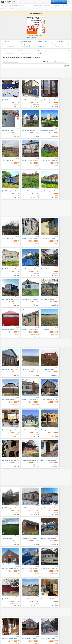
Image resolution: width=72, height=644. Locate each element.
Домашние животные (55, 619)
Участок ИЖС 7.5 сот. (44, 452)
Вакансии (5, 614)
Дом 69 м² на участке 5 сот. (27, 423)
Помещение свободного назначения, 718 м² (9, 349)
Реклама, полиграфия (32, 599)
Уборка (28, 608)
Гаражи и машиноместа (12, 51)
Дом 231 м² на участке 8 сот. (27, 321)
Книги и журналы (54, 606)
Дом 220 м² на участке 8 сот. (9, 395)
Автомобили (6, 588)
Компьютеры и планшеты (56, 591)
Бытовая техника (30, 622)
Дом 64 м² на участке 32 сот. (9, 546)
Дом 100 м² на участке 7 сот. (45, 423)
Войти (70, 2)
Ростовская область (27, 44)
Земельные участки (60, 49)
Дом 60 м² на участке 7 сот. (45, 96)
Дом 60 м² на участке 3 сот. (45, 198)
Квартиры (8, 49)
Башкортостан (59, 40)
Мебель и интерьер (31, 624)
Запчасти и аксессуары (9, 594)
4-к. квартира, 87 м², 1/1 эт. (9, 518)
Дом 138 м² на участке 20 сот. (27, 153)
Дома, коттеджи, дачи (44, 49)
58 (44, 577)
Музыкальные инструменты (56, 609)
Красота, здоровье (31, 594)
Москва (7, 40)
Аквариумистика (54, 617)
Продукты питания (31, 627)
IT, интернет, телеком (31, 588)
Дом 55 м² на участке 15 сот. (63, 198)
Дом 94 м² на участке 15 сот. (9, 321)
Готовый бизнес (53, 625)
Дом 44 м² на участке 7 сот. (63, 96)
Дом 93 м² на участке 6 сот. (9, 423)
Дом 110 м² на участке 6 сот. (63, 321)
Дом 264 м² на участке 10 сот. (27, 349)
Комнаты (24, 49)
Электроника (55, 5)
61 (54, 577)
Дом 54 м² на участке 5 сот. (27, 198)
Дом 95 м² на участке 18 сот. (9, 452)
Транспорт (8, 5)
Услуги (30, 5)
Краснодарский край (44, 42)
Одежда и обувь (30, 612)
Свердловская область (45, 44)
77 (68, 577)
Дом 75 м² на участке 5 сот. (45, 395)
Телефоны (52, 596)
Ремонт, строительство (32, 603)
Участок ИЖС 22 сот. (43, 124)
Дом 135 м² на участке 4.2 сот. (27, 489)
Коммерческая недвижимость (30, 51)
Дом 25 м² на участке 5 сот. (63, 423)
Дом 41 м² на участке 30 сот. (9, 153)
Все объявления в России (8, 9)
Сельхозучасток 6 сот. (26, 124)
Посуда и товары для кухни (33, 625)
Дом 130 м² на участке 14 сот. (27, 395)
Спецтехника (6, 591)
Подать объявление (53, 638)
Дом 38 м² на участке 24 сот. (27, 452)
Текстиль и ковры (30, 632)
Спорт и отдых (65, 5)
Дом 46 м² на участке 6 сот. (63, 349)
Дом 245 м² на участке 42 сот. (45, 227)
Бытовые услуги (30, 589)
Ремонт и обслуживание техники (34, 601)
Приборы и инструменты (56, 594)
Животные (52, 615)
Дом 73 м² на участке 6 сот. (63, 293)
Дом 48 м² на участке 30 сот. (63, 227)
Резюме (5, 615)
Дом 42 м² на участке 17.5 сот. (63, 518)
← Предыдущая (8, 577)
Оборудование (53, 627)
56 (37, 577)
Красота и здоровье (31, 618)
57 (40, 577)
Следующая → (19, 577)
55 (33, 577)
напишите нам (61, 642)
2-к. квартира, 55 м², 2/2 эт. (63, 452)
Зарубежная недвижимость (46, 51)
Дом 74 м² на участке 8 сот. (45, 518)
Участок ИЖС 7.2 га (61, 255)
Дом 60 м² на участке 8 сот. (45, 489)
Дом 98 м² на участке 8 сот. (9, 96)
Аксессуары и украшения (32, 616)
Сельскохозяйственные (55, 620)
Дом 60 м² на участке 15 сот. (63, 489)
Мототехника (6, 589)
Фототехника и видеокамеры (57, 598)
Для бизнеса (52, 623)
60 (50, 577)
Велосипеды (53, 604)
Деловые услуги (30, 591)
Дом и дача (47, 5)
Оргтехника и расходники (56, 593)
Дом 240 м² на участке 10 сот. (63, 546)
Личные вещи (38, 5)
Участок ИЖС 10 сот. (8, 198)
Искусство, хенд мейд (32, 593)
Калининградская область (12, 42)
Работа (25, 5)
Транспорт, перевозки (31, 606)
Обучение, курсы (30, 598)
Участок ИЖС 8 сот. (61, 395)
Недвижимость (17, 5)
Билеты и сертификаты (55, 602)
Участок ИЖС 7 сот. (25, 227)
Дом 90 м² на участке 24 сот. (63, 153)
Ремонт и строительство (32, 629)
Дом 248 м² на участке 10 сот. (45, 349)
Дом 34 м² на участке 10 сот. (63, 124)
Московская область (11, 44)
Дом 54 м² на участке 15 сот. (27, 255)
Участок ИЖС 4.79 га (26, 293)
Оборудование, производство (33, 596)
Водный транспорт (7, 593)
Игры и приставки (54, 589)
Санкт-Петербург (26, 40)
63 (61, 577)
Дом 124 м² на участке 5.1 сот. (27, 96)
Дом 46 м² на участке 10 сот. (9, 227)
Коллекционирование (55, 607)
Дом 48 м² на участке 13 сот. (9, 293)
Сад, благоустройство (32, 605)
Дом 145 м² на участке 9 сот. (45, 321)
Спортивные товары (55, 612)
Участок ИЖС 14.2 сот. (44, 293)
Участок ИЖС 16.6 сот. (8, 255)
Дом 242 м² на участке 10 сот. (9, 489)
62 (57, 577)
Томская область (60, 44)
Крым (56, 42)
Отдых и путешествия (55, 611)
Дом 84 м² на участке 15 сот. (45, 255)
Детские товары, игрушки (32, 614)
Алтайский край (43, 40)
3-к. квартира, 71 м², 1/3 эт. (27, 546)
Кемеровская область (28, 42)
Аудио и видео (53, 588)
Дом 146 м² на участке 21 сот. (9, 124)
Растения (28, 631)
